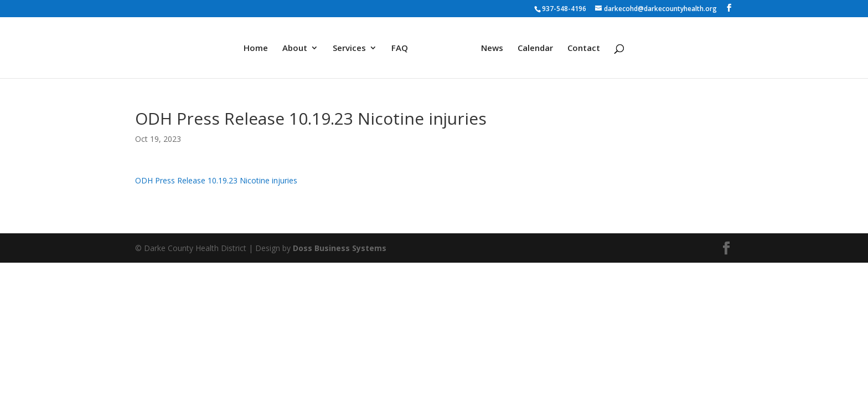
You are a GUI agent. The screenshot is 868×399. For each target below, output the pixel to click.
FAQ (400, 48)
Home (256, 48)
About (295, 48)
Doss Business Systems (340, 248)
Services (349, 48)
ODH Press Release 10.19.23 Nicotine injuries (216, 180)
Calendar (535, 48)
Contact (584, 48)
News (492, 48)
